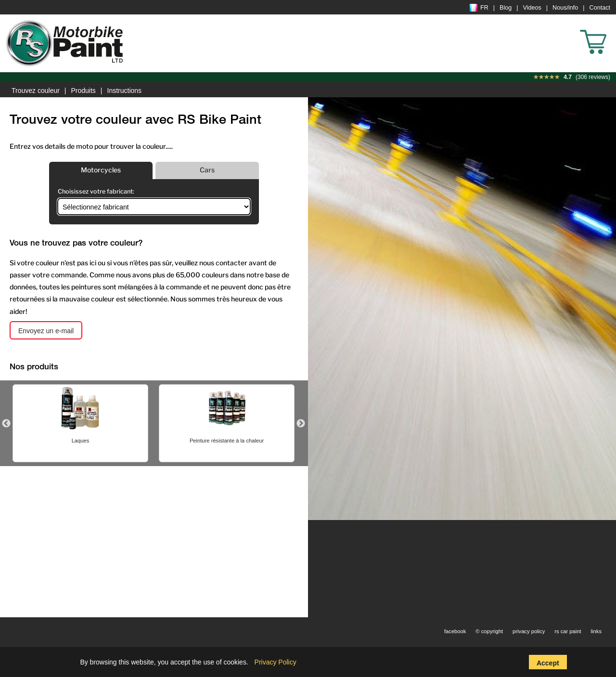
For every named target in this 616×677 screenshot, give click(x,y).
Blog (506, 8)
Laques (81, 441)
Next (301, 424)
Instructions (125, 91)
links (596, 631)
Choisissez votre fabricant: (96, 191)
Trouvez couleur (36, 91)
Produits (83, 91)
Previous (6, 424)
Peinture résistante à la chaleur (227, 441)
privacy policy (529, 631)
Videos (532, 8)
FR (479, 8)
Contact (600, 8)
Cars (207, 170)
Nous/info (565, 8)
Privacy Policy (276, 662)
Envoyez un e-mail (46, 331)
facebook (455, 631)
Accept (548, 663)
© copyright (489, 631)
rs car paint (568, 631)
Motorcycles (101, 170)
